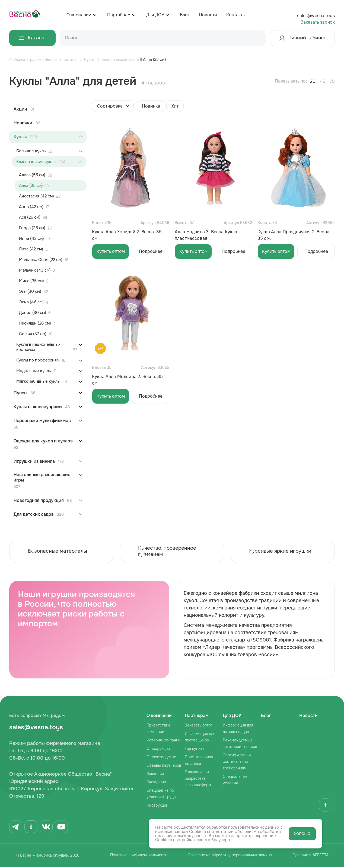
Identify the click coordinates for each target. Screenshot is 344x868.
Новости (208, 15)
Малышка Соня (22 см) (41, 260)
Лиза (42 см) (31, 249)
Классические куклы (36, 162)
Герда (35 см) (32, 228)
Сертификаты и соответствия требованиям (237, 762)
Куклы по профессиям (38, 360)
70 (332, 81)
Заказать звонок (318, 22)
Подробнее (151, 251)
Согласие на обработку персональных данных (229, 857)
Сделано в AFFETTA (312, 857)
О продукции (158, 749)
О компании (79, 15)
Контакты (236, 15)
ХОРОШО (302, 834)
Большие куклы (31, 151)
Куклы (20, 137)
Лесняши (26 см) (35, 323)
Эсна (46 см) (31, 302)
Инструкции (157, 806)
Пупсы (20, 393)
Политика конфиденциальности (135, 857)
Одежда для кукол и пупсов (43, 441)
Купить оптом (111, 251)
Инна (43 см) (31, 239)
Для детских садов (34, 514)
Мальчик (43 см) (35, 270)
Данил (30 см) (33, 313)
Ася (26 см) (30, 217)
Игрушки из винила (34, 461)
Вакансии (155, 775)
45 (323, 81)
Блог (185, 15)
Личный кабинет (302, 38)
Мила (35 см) (31, 281)
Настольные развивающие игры (42, 477)
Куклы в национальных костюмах (38, 347)
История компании (163, 741)
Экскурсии (156, 783)
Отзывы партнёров (164, 766)
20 (313, 81)
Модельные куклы (34, 371)
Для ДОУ (155, 15)
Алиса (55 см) (32, 175)
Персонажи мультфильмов (42, 421)
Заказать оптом (199, 726)
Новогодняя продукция (39, 501)
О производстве (161, 758)
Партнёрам (119, 15)
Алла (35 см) (31, 186)
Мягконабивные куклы (38, 381)
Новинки (23, 123)
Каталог (32, 38)
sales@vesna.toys (316, 16)
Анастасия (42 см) (36, 196)
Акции (20, 109)
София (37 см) (33, 334)
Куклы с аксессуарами (38, 407)
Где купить (195, 749)
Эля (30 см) (30, 292)
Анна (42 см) (31, 207)
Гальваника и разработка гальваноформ (198, 779)
